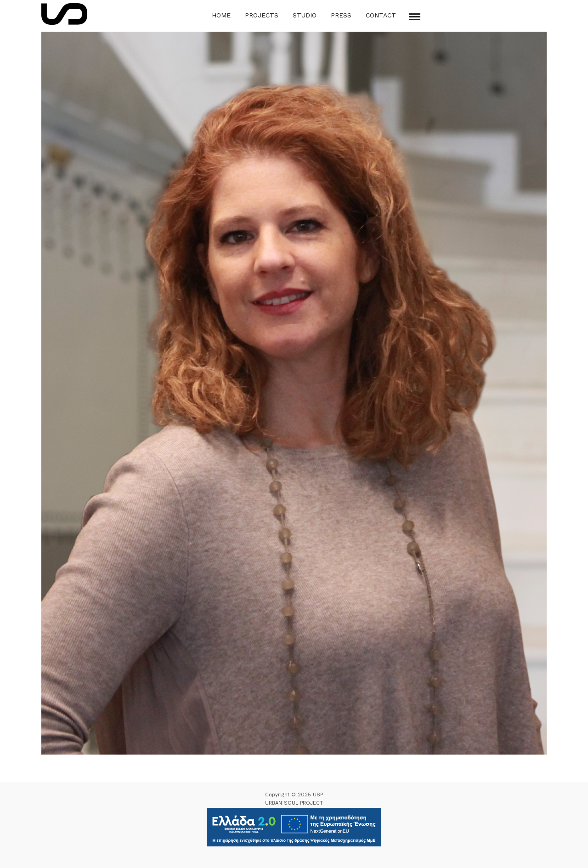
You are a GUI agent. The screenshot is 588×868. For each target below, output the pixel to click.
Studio (305, 15)
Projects (262, 15)
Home (221, 15)
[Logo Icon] (64, 14)
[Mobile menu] (415, 17)
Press (341, 15)
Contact (381, 15)
